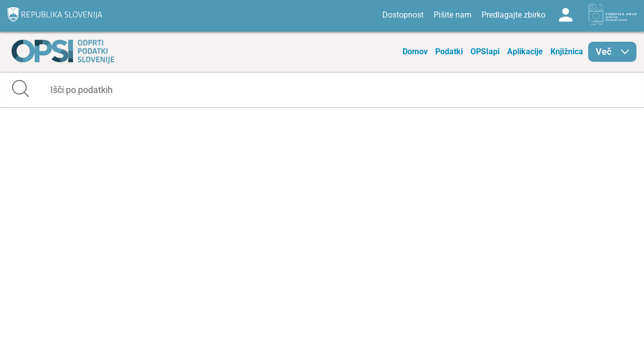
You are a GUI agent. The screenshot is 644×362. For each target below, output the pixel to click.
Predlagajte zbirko (513, 15)
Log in (566, 15)
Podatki (449, 52)
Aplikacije (525, 52)
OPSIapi (485, 52)
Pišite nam (453, 15)
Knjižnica (567, 52)
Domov (415, 52)
